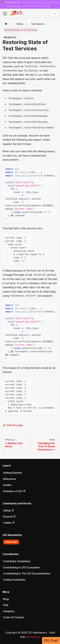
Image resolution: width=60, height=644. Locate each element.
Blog (6, 599)
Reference (9, 479)
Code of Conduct (13, 617)
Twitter (9, 523)
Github (8, 511)
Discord (9, 517)
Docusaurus (33, 637)
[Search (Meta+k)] (54, 14)
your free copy (14, 6)
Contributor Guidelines (17, 561)
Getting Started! (12, 473)
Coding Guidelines (14, 580)
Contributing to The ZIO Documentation (27, 573)
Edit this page (13, 425)
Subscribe (11, 542)
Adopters (9, 611)
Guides (7, 485)
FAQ (6, 605)
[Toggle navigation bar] (5, 14)
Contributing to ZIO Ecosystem (21, 567)
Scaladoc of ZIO (14, 491)
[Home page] (6, 24)
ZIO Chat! (51, 640)
